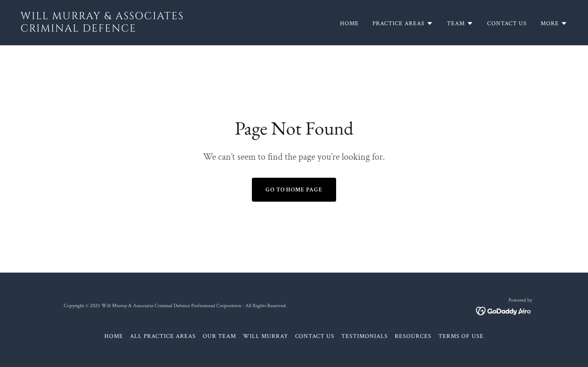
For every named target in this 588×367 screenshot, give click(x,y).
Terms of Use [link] (461, 336)
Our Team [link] (219, 336)
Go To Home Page (294, 190)
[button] (403, 23)
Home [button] (114, 336)
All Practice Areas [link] (163, 336)
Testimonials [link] (365, 336)
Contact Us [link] (507, 23)
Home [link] (349, 23)
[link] (154, 30)
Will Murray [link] (266, 336)
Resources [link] (413, 336)
